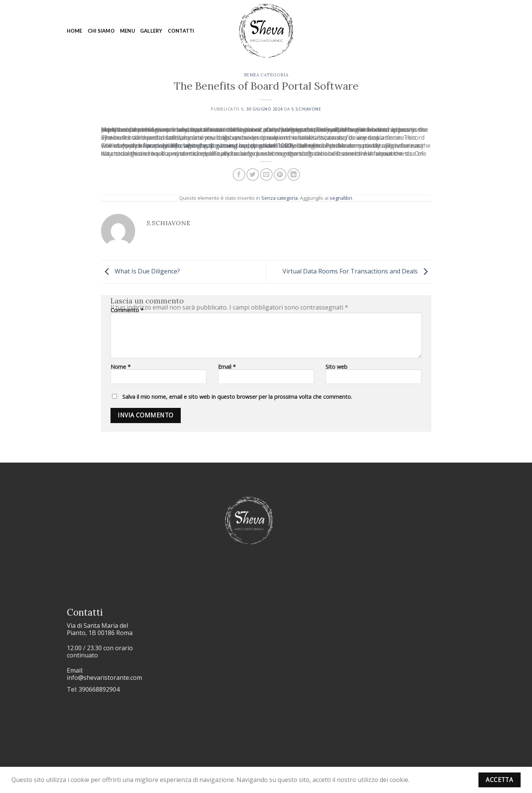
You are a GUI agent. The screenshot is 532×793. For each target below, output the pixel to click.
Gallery (151, 31)
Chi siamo (101, 31)
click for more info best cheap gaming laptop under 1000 (211, 145)
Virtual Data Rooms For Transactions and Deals (357, 271)
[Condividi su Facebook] (239, 175)
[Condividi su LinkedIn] (294, 175)
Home (75, 31)
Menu (127, 31)
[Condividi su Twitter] (253, 175)
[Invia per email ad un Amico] (266, 175)
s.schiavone (306, 109)
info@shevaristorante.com (104, 678)
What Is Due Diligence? (140, 271)
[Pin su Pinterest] (280, 175)
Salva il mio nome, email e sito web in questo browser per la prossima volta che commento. (237, 397)
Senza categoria (266, 75)
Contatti (181, 31)
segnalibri (341, 198)
